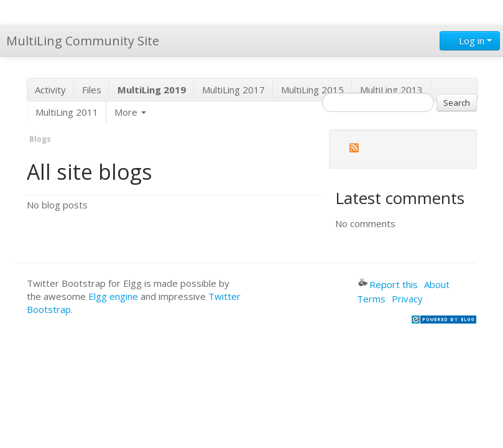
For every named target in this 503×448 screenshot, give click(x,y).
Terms (371, 299)
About (437, 284)
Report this (388, 284)
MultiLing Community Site (83, 41)
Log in (470, 40)
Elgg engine (113, 296)
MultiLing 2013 (391, 90)
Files (92, 90)
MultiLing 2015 (312, 90)
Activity (50, 90)
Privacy (407, 299)
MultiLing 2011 (67, 112)
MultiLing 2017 (233, 90)
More (130, 112)
